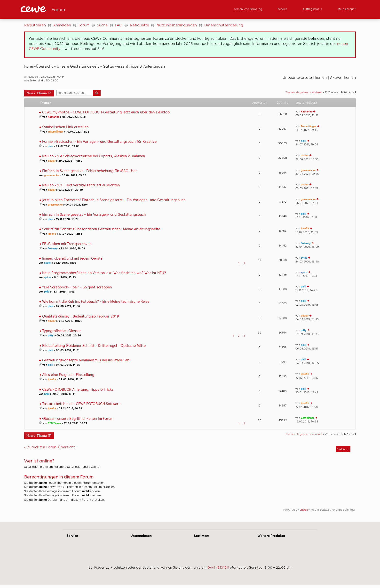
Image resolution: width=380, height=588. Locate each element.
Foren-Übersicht (39, 66)
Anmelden (62, 25)
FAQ (119, 25)
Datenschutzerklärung (224, 25)
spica (47, 277)
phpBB (304, 510)
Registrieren (35, 25)
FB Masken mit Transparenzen (67, 244)
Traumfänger (55, 132)
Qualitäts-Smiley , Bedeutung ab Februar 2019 (81, 316)
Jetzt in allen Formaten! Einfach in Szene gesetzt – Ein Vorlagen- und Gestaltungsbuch (114, 200)
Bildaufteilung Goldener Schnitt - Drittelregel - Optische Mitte (94, 346)
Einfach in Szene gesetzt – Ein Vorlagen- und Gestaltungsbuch (94, 215)
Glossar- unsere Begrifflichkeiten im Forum (78, 419)
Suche (102, 25)
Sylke (47, 263)
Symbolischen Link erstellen (65, 127)
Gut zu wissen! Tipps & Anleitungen (134, 66)
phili (50, 146)
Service (72, 536)
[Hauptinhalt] (190, 270)
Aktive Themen (343, 77)
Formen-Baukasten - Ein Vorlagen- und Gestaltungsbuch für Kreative (99, 142)
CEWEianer (54, 423)
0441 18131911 (218, 567)
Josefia (52, 234)
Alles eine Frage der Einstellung (68, 375)
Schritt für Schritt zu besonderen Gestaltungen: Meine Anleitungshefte (101, 229)
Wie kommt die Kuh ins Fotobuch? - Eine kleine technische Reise (96, 302)
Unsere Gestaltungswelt (78, 66)
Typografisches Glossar (62, 331)
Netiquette (139, 25)
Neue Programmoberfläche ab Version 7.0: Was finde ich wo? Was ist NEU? (104, 273)
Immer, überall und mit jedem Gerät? (72, 258)
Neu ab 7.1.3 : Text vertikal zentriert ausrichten (81, 185)
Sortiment (202, 536)
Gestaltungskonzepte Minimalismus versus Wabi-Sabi (86, 360)
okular (52, 161)
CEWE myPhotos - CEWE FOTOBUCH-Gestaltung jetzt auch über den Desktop (106, 112)
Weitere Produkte (271, 536)
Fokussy (53, 249)
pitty (51, 336)
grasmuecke (51, 175)
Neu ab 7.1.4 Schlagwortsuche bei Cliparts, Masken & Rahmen (94, 156)
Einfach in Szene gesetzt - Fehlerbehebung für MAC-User (90, 171)
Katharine (54, 117)
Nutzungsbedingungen (177, 25)
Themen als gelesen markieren (304, 92)
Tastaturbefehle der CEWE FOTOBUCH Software (81, 404)
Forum (84, 25)
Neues (37, 93)
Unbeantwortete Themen (305, 77)
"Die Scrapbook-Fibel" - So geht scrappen (77, 287)
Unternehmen (141, 536)
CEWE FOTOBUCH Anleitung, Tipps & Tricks (78, 390)
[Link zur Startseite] (68, 9)
